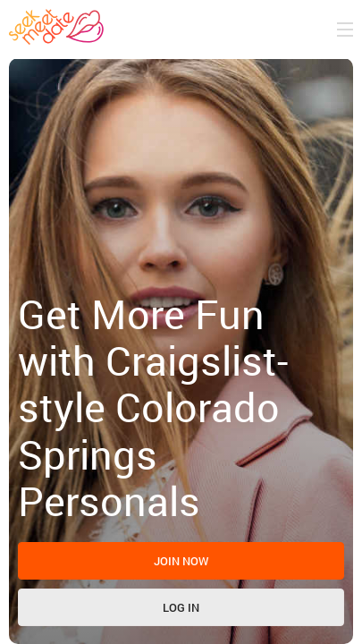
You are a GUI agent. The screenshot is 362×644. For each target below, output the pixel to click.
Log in (181, 607)
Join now (181, 561)
